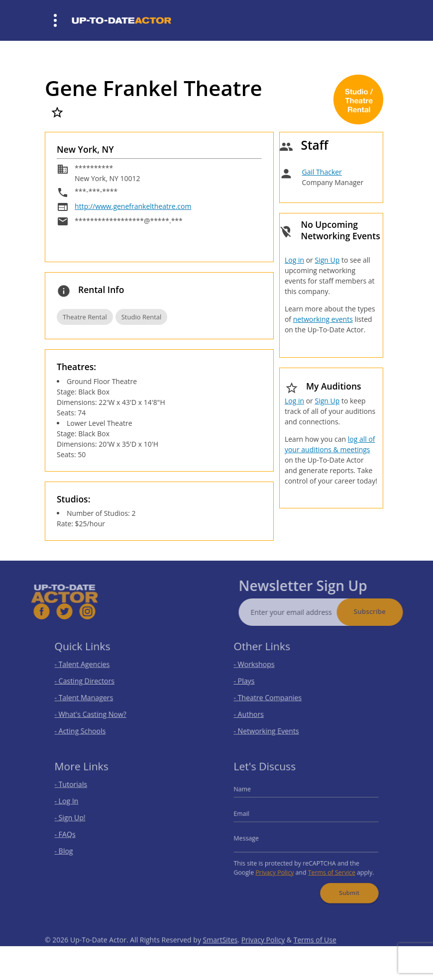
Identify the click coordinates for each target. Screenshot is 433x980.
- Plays (252, 682)
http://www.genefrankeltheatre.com (133, 206)
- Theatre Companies (272, 696)
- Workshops (260, 667)
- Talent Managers (89, 696)
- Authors (256, 711)
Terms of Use (315, 952)
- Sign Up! (77, 819)
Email (249, 816)
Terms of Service (328, 867)
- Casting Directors (90, 682)
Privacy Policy (278, 867)
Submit (344, 885)
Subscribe (383, 611)
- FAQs (72, 834)
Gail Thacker (322, 172)
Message (253, 837)
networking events (323, 319)
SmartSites (220, 952)
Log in (294, 260)
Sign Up (327, 260)
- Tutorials (78, 790)
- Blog (71, 849)
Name (250, 794)
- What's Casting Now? (95, 711)
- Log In (74, 805)
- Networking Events (271, 726)
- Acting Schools (86, 726)
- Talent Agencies (88, 667)
